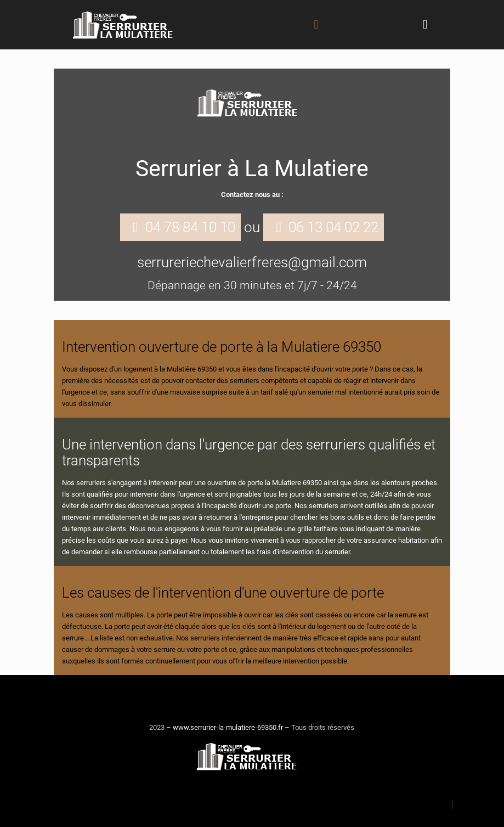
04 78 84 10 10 (190, 227)
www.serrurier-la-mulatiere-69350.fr (228, 727)
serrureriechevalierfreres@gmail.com (252, 262)
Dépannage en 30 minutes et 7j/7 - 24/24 (252, 285)
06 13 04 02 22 (333, 227)
